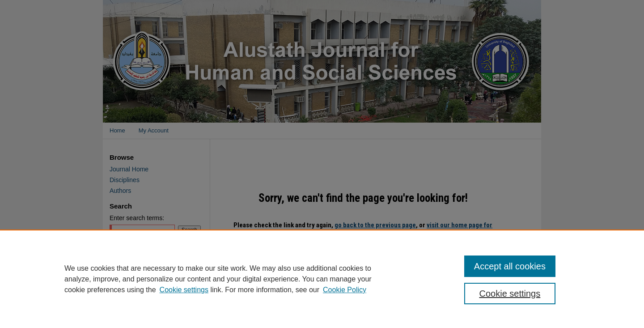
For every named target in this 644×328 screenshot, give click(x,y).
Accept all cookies (510, 266)
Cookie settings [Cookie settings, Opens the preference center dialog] (510, 294)
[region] (322, 279)
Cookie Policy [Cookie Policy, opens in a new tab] (345, 290)
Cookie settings (184, 290)
